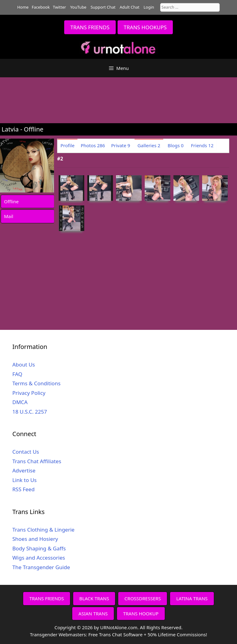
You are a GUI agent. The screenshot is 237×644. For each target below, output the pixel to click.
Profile (67, 145)
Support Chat (103, 7)
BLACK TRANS (94, 598)
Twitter (59, 7)
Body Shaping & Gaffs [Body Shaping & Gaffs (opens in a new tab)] (39, 548)
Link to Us (25, 480)
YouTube (78, 7)
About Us (24, 365)
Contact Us (26, 452)
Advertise (24, 470)
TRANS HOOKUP (141, 614)
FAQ (17, 374)
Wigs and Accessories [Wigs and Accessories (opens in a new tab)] (39, 558)
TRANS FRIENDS (90, 27)
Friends (202, 145)
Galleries (149, 145)
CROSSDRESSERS (143, 598)
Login (149, 7)
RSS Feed (23, 489)
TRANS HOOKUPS (145, 27)
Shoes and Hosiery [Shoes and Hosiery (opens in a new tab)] (35, 539)
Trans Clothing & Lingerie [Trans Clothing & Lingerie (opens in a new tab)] (43, 530)
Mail (9, 216)
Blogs (176, 145)
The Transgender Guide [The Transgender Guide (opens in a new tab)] (41, 567)
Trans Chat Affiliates (37, 461)
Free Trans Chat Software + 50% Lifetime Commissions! (148, 634)
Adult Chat (130, 7)
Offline (11, 201)
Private (121, 145)
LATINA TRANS (192, 598)
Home (23, 7)
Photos (93, 145)
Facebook (41, 7)
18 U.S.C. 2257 (30, 412)
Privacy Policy (29, 393)
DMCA (20, 402)
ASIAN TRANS (93, 614)
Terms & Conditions (36, 383)
